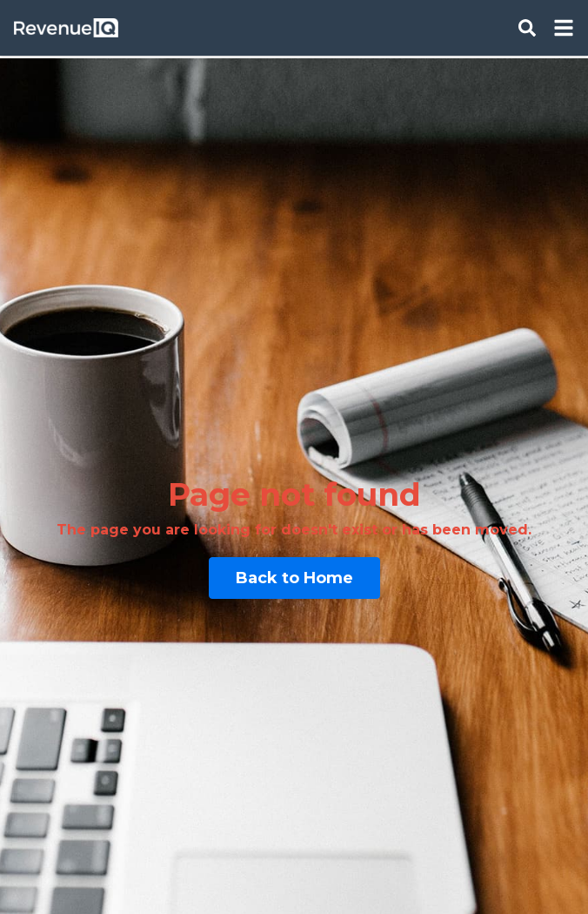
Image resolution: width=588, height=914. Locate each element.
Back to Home (294, 578)
